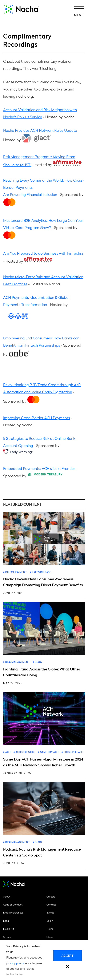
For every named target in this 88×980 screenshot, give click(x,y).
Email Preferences (13, 912)
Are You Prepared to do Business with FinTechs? (43, 253)
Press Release (41, 572)
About (7, 896)
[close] (67, 967)
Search (7, 937)
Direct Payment (16, 572)
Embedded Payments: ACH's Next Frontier (39, 468)
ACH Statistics (25, 752)
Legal (6, 921)
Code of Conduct (13, 904)
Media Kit (9, 929)
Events (50, 912)
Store (50, 937)
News (50, 929)
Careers (51, 896)
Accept (67, 955)
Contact (51, 904)
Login (50, 921)
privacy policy (15, 963)
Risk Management (17, 662)
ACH (8, 752)
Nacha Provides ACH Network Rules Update (40, 130)
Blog (38, 662)
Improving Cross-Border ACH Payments (37, 418)
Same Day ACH (49, 752)
